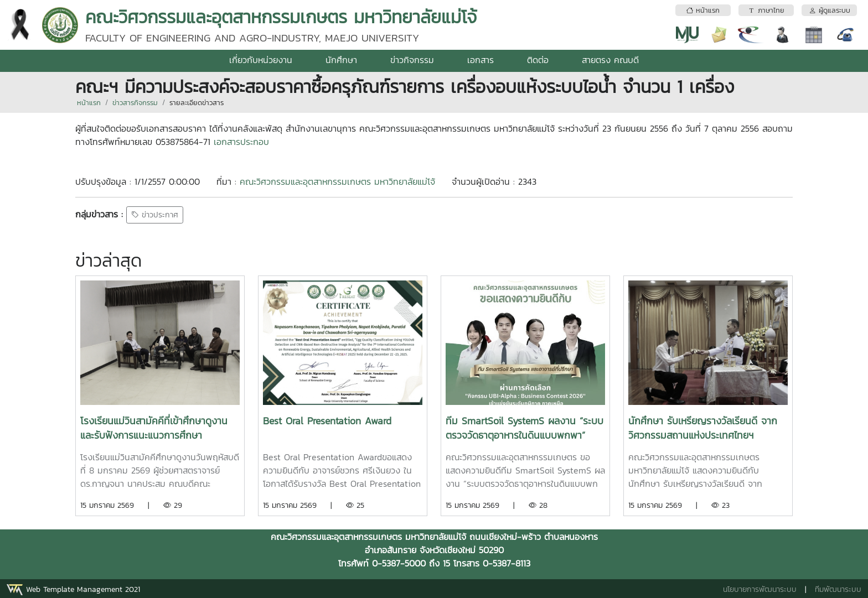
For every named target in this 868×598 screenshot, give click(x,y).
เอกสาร (480, 60)
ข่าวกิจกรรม (412, 60)
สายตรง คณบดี (610, 60)
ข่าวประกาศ (155, 215)
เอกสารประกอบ (241, 142)
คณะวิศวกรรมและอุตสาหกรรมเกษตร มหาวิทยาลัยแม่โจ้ (337, 181)
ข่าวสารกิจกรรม (135, 103)
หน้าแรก (89, 103)
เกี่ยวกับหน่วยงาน (261, 60)
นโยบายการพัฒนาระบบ (760, 589)
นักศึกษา (341, 60)
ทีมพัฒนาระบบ (838, 589)
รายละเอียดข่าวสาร (197, 103)
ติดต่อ (538, 60)
